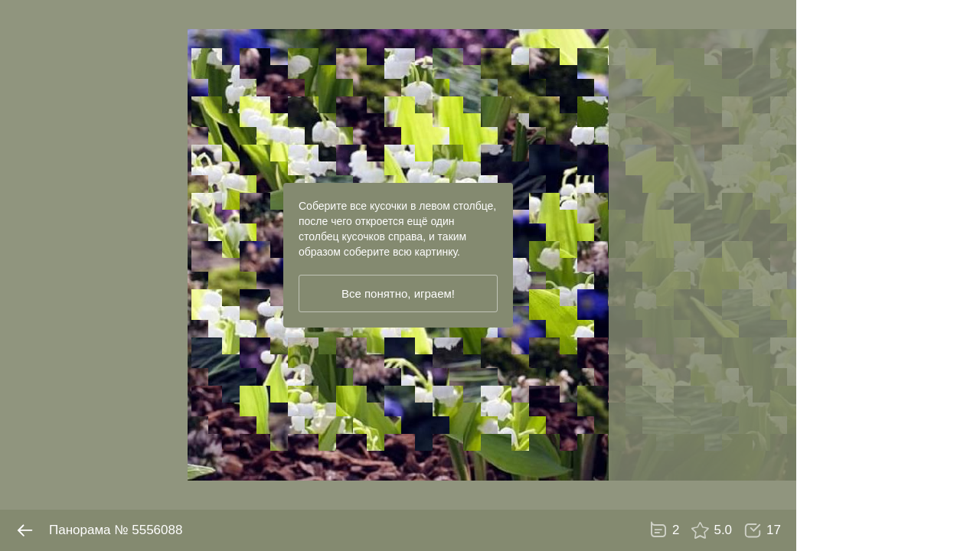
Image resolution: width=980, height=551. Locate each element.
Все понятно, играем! (398, 293)
